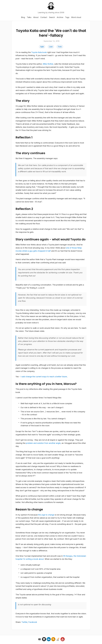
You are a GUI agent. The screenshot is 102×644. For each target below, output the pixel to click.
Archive (60, 17)
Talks (29, 17)
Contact (44, 17)
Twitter (24, 622)
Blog (23, 17)
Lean (51, 47)
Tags (67, 17)
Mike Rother (48, 64)
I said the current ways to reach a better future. (44, 377)
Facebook (33, 622)
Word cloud (76, 17)
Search (52, 17)
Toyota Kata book (39, 52)
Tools (60, 47)
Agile (42, 47)
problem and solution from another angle (43, 443)
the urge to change (46, 515)
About (36, 17)
